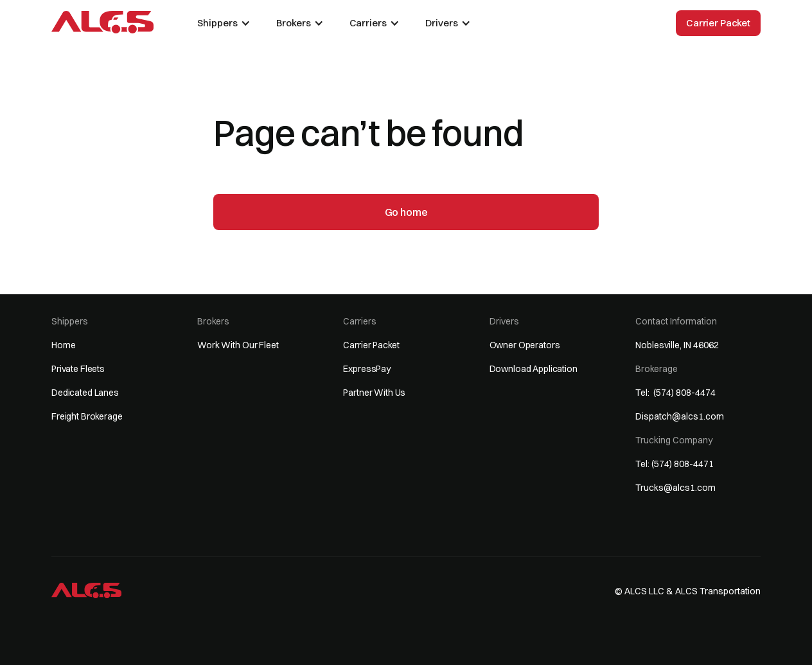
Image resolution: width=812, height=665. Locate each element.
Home (63, 345)
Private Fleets (78, 369)
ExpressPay (367, 369)
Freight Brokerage (87, 416)
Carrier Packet (718, 23)
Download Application (534, 369)
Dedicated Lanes (85, 393)
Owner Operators (525, 345)
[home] (102, 22)
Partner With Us (374, 393)
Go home (406, 212)
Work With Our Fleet (238, 345)
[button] (224, 23)
